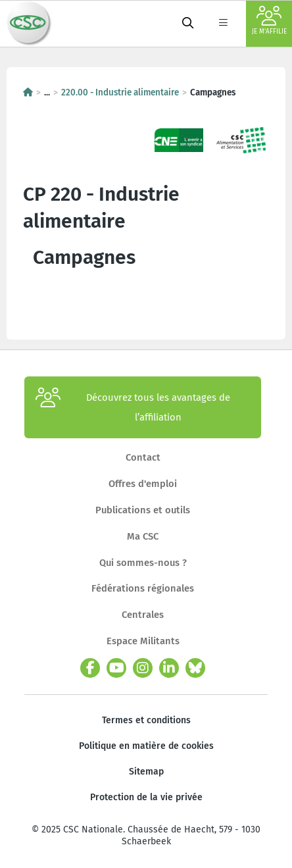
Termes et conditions (146, 720)
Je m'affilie (269, 21)
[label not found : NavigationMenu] (223, 24)
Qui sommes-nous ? (143, 563)
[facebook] (90, 668)
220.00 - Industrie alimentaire (120, 92)
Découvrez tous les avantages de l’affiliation (133, 407)
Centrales (143, 615)
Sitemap (146, 772)
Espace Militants (143, 641)
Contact (143, 457)
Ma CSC (143, 536)
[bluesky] (195, 668)
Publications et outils (143, 510)
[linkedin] (169, 668)
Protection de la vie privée (146, 797)
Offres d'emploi (143, 484)
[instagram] (143, 668)
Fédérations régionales (143, 588)
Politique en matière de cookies (146, 746)
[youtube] (116, 668)
